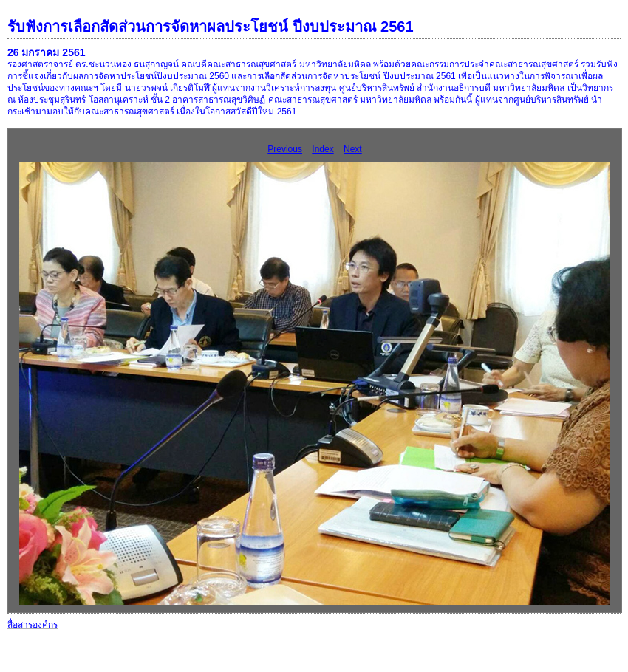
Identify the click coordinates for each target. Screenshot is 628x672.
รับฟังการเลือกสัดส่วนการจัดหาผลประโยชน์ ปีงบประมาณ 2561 (211, 27)
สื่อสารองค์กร (33, 625)
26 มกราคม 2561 (47, 52)
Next (353, 149)
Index (322, 149)
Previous (285, 149)
